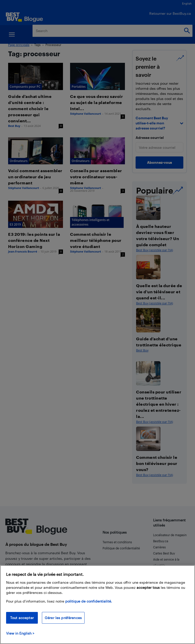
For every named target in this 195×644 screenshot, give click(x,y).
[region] (97, 605)
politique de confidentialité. (89, 601)
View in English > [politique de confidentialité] (20, 633)
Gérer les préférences (63, 618)
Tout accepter (22, 618)
